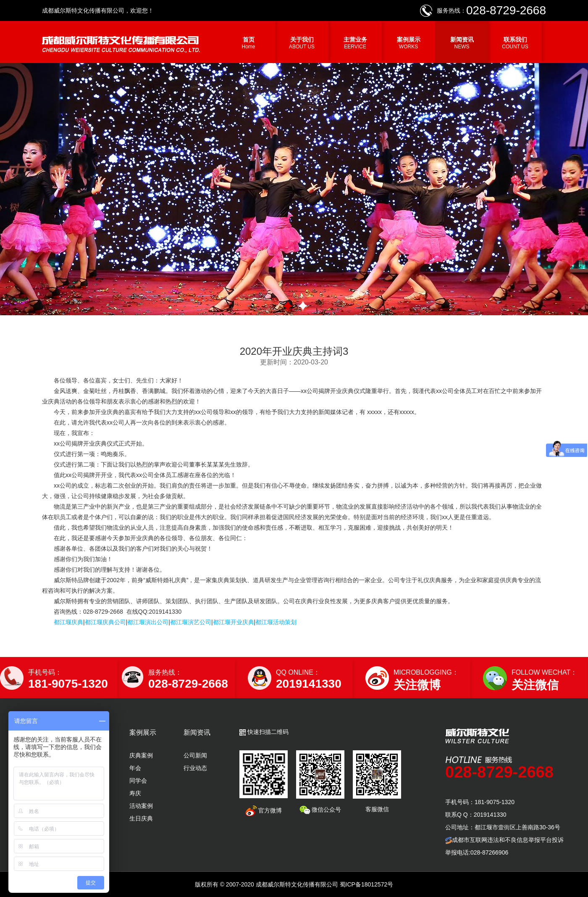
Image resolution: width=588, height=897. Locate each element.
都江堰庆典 (68, 622)
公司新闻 (195, 755)
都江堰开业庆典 (234, 622)
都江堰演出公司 (148, 622)
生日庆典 (141, 818)
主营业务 (355, 43)
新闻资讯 (462, 43)
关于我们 (302, 43)
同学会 (138, 781)
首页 (248, 43)
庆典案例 (141, 755)
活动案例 (141, 806)
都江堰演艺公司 (191, 622)
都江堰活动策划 (276, 622)
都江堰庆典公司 (105, 622)
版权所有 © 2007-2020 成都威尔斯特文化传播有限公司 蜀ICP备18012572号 (294, 884)
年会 (135, 768)
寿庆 (135, 793)
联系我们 (515, 43)
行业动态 (195, 768)
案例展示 (408, 43)
